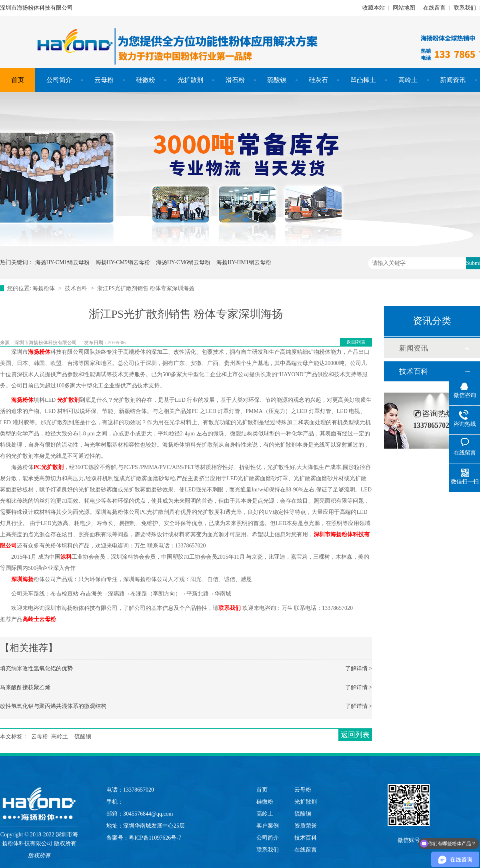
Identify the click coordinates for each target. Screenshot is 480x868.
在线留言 (434, 8)
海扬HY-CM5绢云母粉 (123, 262)
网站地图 (404, 8)
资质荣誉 (306, 826)
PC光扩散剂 (49, 467)
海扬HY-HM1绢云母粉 (244, 262)
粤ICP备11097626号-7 (155, 838)
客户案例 (268, 826)
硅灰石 (318, 80)
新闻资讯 (453, 80)
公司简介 (59, 80)
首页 (18, 80)
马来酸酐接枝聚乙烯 (25, 687)
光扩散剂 (190, 80)
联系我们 (465, 8)
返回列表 (356, 342)
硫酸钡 (277, 80)
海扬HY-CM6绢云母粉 (183, 262)
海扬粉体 (44, 288)
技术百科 (76, 288)
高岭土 (408, 80)
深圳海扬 (22, 579)
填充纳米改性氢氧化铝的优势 (36, 669)
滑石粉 (235, 80)
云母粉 (104, 80)
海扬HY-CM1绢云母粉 (62, 262)
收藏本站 (374, 8)
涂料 (66, 557)
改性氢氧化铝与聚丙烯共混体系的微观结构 (53, 706)
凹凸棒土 (363, 80)
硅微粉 (146, 80)
